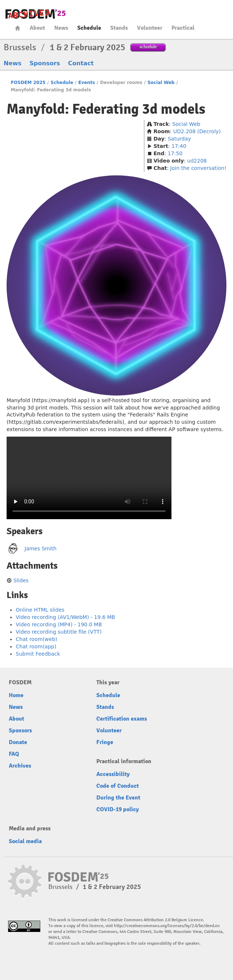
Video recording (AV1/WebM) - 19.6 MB (65, 617)
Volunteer (150, 28)
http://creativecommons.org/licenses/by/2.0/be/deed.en (167, 926)
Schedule (89, 28)
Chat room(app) (36, 646)
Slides (21, 580)
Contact (81, 63)
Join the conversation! (198, 168)
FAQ (14, 754)
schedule (148, 47)
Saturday (179, 139)
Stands (119, 28)
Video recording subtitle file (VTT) (59, 632)
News (61, 28)
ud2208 (197, 161)
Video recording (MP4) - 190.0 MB (59, 624)
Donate (18, 742)
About (37, 28)
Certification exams (122, 719)
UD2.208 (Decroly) (197, 131)
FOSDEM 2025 (28, 83)
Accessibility (113, 774)
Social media (25, 841)
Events (87, 83)
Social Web (161, 83)
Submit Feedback (38, 654)
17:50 (175, 153)
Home (18, 28)
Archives (20, 766)
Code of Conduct (118, 786)
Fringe (105, 742)
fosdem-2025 (36, 14)
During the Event (118, 798)
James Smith (40, 549)
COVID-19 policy (118, 809)
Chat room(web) (36, 639)
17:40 (179, 146)
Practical (183, 28)
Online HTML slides (40, 610)
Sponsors (45, 63)
